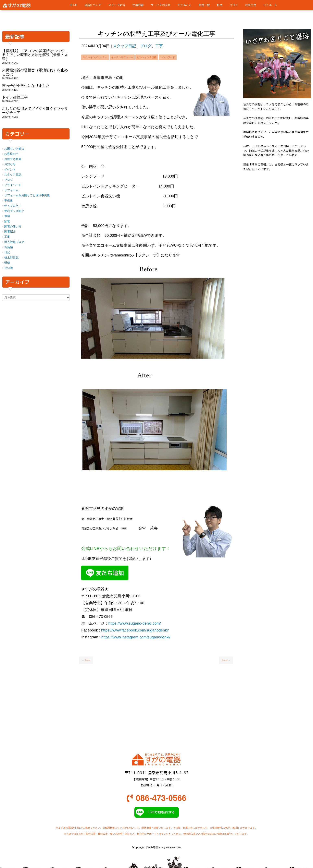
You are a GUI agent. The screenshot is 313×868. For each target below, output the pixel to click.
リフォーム (11, 190)
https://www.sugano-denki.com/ (135, 623)
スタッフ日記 (124, 46)
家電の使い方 (13, 226)
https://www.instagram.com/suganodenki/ (136, 637)
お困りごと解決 (14, 149)
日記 (7, 252)
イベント (10, 170)
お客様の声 (11, 154)
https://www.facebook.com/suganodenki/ (135, 630)
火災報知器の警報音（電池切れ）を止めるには (35, 72)
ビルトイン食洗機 (147, 57)
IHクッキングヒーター (95, 57)
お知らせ (10, 164)
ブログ (146, 46)
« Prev (86, 660)
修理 (7, 216)
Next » (226, 660)
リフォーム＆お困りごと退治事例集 (27, 195)
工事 (159, 46)
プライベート (13, 185)
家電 (7, 221)
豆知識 (9, 268)
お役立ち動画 (13, 159)
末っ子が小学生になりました (26, 86)
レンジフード (168, 57)
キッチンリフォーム (122, 57)
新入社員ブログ (14, 242)
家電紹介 (10, 232)
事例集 (9, 201)
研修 (7, 263)
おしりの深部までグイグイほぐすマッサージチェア (35, 111)
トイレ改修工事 (15, 97)
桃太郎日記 (11, 258)
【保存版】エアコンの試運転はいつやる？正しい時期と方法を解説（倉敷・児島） (35, 55)
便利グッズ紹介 (14, 211)
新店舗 (9, 247)
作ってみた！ (13, 206)
